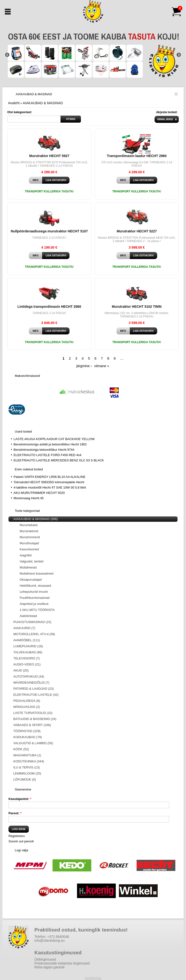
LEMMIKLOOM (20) (27, 773)
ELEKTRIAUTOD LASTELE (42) (36, 695)
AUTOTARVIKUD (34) (29, 676)
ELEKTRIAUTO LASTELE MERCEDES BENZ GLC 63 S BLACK (59, 460)
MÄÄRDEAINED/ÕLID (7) (31, 683)
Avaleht (14, 103)
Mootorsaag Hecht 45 (29, 498)
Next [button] (179, 55)
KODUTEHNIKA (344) (29, 761)
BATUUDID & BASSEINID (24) (35, 719)
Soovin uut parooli (21, 841)
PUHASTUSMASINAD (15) (32, 622)
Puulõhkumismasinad (35, 598)
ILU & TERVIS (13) (27, 767)
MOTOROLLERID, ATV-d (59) (34, 634)
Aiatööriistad (28, 616)
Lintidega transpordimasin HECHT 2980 (49, 307)
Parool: (15, 813)
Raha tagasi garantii (50, 967)
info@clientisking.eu (50, 940)
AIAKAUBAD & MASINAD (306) (36, 519)
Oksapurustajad (31, 580)
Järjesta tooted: (167, 112)
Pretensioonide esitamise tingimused (62, 963)
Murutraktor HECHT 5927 (49, 156)
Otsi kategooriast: (20, 112)
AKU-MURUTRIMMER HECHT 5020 (39, 493)
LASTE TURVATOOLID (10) (33, 713)
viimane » (102, 366)
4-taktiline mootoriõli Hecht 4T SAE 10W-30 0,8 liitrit (50, 487)
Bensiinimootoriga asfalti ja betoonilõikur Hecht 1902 (50, 444)
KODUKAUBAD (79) (28, 737)
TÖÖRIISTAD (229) (27, 731)
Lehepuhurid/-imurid (34, 592)
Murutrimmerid (30, 537)
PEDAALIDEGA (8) (27, 701)
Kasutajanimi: (20, 799)
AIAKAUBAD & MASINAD (43, 103)
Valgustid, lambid (31, 561)
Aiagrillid (26, 555)
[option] (93, 55)
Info (36, 180)
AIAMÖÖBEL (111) (27, 640)
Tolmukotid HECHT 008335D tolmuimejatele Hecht (49, 482)
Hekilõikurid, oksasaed (35, 586)
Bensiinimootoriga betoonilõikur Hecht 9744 (44, 450)
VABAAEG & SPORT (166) (32, 725)
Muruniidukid (29, 525)
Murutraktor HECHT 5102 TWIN (137, 307)
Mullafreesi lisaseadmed (36, 573)
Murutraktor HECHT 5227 (137, 231)
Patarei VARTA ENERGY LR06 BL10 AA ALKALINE (50, 477)
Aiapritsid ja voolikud (34, 604)
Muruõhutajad (29, 543)
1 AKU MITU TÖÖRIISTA (37, 610)
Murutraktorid (29, 531)
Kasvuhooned (29, 549)
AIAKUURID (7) (24, 628)
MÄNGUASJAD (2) (27, 707)
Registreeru (17, 836)
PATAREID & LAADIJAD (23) (34, 689)
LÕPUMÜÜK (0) (25, 779)
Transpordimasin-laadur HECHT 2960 (137, 156)
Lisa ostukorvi (56, 180)
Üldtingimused (45, 959)
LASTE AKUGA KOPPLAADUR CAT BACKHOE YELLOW (54, 439)
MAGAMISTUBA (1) (27, 755)
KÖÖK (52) (21, 749)
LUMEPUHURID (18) (28, 646)
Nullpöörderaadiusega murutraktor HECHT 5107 (49, 231)
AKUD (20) (21, 670)
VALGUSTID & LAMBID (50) (33, 743)
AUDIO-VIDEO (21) (27, 664)
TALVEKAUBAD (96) (28, 652)
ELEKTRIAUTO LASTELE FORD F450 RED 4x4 (47, 455)
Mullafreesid (28, 567)
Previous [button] (7, 55)
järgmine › (84, 366)
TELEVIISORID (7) (27, 658)
